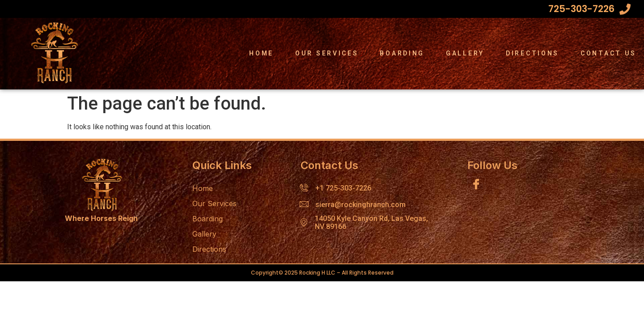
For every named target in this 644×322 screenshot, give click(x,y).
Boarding (402, 53)
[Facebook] (476, 186)
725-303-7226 (581, 9)
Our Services (327, 53)
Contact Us (608, 53)
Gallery (465, 53)
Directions (532, 53)
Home (261, 53)
